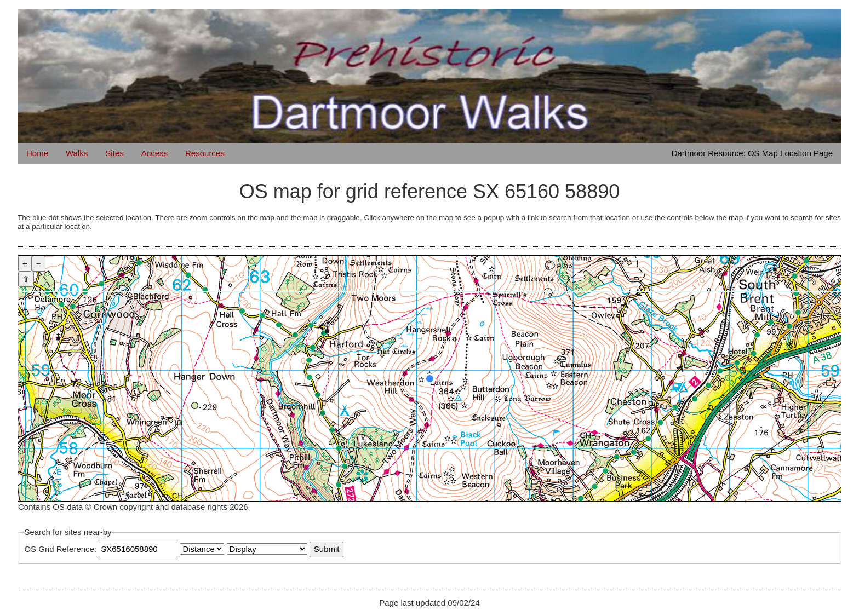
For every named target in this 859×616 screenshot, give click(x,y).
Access (154, 153)
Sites (114, 153)
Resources (205, 153)
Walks (77, 153)
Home (37, 153)
